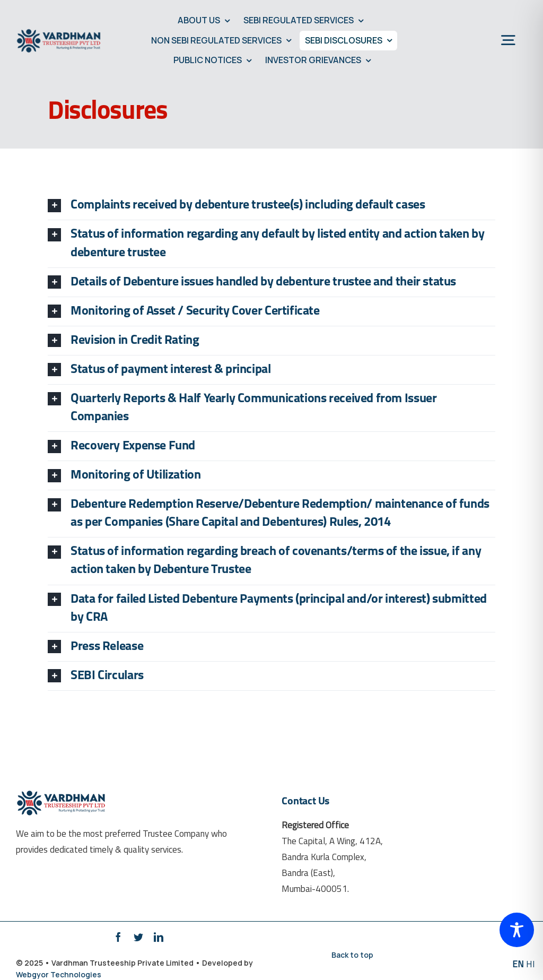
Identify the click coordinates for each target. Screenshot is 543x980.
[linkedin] (159, 937)
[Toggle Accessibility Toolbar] (517, 930)
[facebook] (118, 937)
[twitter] (138, 937)
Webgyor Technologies (59, 974)
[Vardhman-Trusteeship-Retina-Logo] (59, 32)
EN (518, 965)
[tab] (271, 205)
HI (531, 965)
